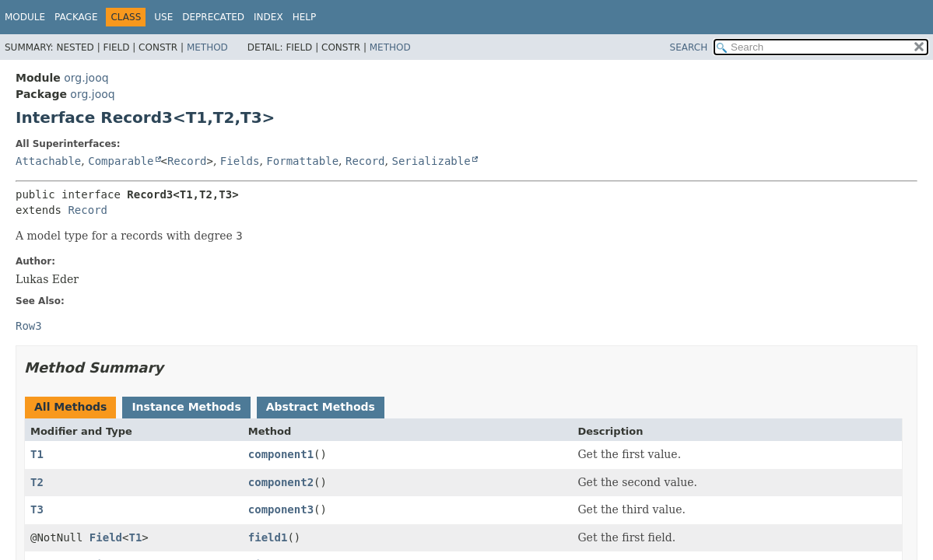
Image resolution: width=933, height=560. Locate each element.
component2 (281, 482)
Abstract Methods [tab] (321, 407)
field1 (268, 537)
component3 (281, 509)
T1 (37, 454)
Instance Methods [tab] (186, 407)
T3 (37, 509)
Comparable (121, 161)
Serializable (431, 161)
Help (305, 17)
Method (207, 47)
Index (268, 17)
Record (187, 161)
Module (25, 17)
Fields (240, 161)
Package (76, 17)
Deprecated (213, 17)
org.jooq (86, 78)
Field (106, 537)
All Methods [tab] (70, 407)
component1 (281, 454)
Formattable (302, 161)
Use (163, 17)
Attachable (48, 161)
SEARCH (689, 47)
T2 (37, 482)
